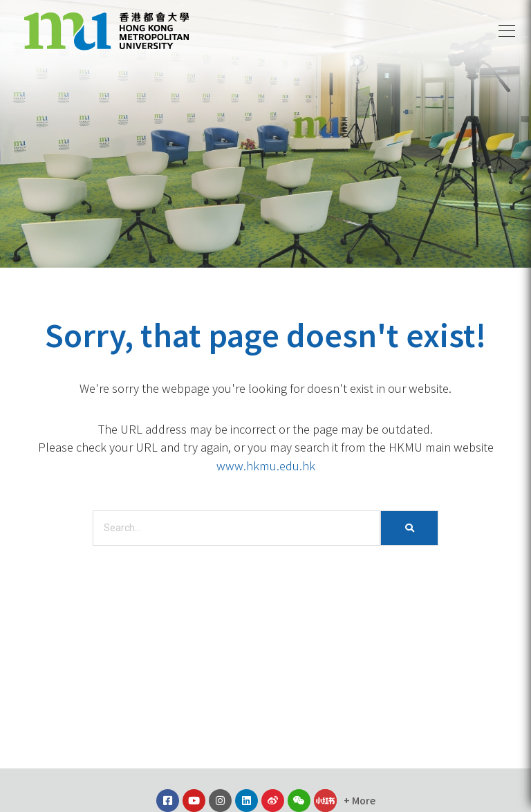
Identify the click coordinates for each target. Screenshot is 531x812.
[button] (507, 31)
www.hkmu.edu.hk (266, 465)
